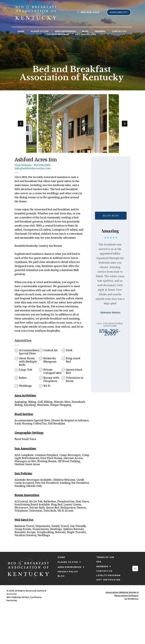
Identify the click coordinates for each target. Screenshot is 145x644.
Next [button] (124, 124)
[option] (72, 123)
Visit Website (23, 165)
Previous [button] (21, 124)
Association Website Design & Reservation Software (122, 594)
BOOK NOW (111, 216)
